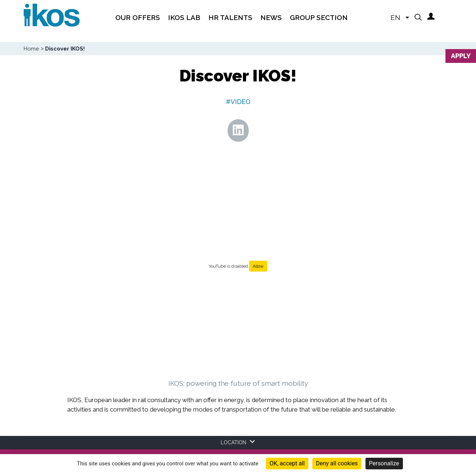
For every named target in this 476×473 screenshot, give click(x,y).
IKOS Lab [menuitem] (184, 17)
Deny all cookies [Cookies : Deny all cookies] (337, 463)
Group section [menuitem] (319, 17)
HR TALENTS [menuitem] (230, 17)
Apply (461, 56)
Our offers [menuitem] (138, 17)
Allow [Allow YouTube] (258, 266)
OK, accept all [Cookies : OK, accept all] (287, 463)
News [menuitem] (271, 17)
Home (31, 49)
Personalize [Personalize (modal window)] (384, 463)
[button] (418, 17)
